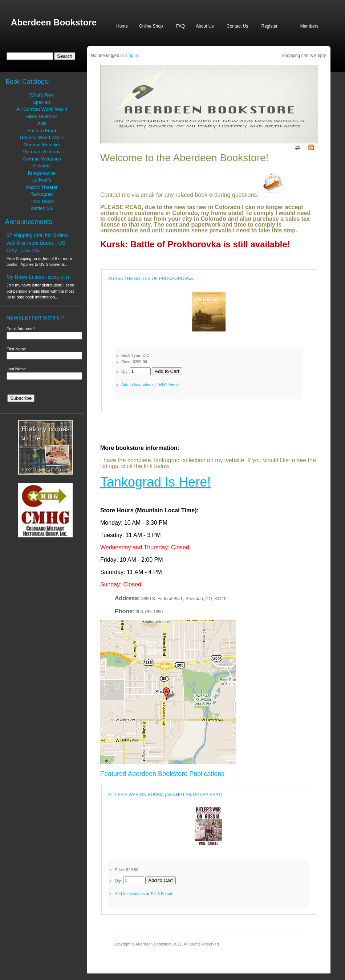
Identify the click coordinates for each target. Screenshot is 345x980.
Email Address (21, 329)
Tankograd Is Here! (155, 482)
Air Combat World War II (42, 109)
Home (122, 26)
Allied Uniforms (42, 116)
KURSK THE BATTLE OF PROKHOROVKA (151, 278)
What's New (42, 95)
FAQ (180, 26)
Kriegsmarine (42, 173)
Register (269, 26)
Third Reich (42, 201)
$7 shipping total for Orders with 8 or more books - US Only (37, 243)
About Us (205, 26)
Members (309, 26)
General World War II (42, 137)
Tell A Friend (168, 385)
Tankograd (42, 194)
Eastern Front (42, 131)
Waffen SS (42, 208)
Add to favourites (136, 385)
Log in (132, 56)
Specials (42, 102)
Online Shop (151, 26)
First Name (16, 349)
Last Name (16, 369)
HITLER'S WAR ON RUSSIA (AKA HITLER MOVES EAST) (165, 795)
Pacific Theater (42, 187)
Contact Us (237, 26)
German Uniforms (42, 152)
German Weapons (42, 159)
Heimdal (42, 166)
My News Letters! (26, 277)
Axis (42, 123)
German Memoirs (42, 145)
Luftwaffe (42, 180)
